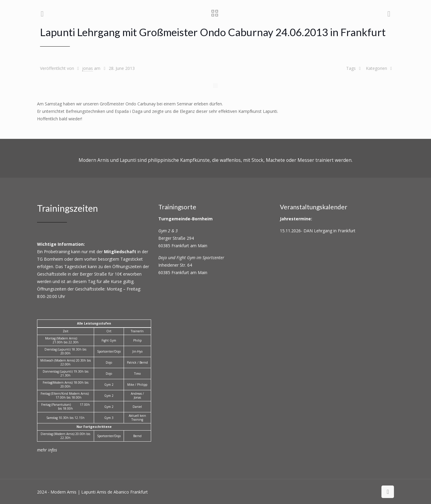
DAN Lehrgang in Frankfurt (329, 231)
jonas (88, 68)
